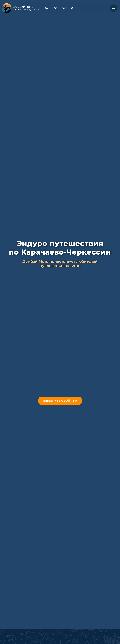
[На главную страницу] (7, 8)
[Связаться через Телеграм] (55, 10)
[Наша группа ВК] (64, 10)
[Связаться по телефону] (46, 10)
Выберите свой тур (60, 401)
